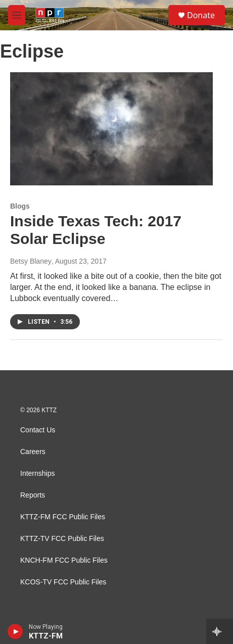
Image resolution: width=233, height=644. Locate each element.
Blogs (20, 206)
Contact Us (38, 430)
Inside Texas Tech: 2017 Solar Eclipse (96, 230)
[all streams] (220, 631)
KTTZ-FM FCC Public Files (63, 517)
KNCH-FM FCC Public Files (64, 560)
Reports (33, 495)
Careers (33, 452)
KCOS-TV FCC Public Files (63, 582)
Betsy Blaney (31, 261)
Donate (201, 15)
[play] (15, 631)
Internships (37, 474)
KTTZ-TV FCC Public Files (62, 539)
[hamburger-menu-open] (17, 15)
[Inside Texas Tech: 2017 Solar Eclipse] (111, 129)
